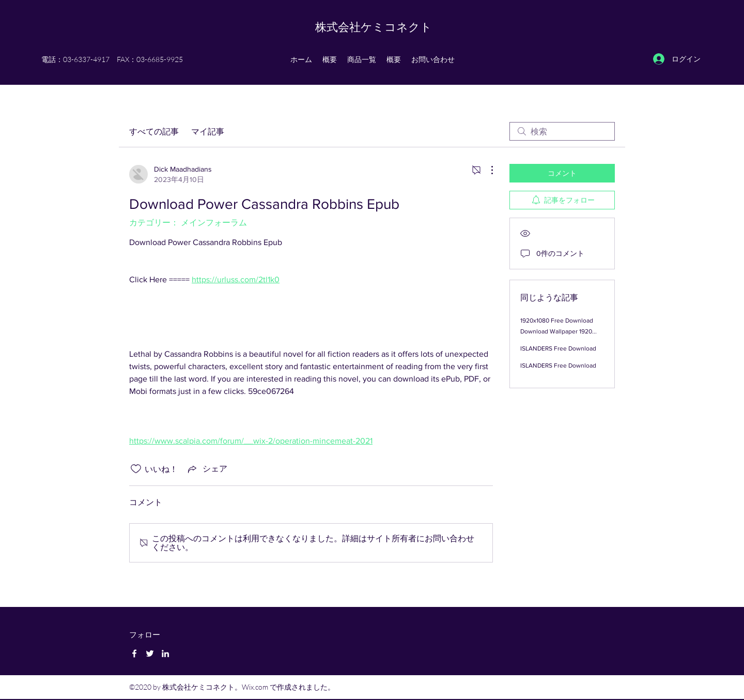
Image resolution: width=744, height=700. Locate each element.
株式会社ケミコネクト (374, 27)
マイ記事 (208, 131)
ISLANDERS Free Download (558, 348)
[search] (562, 131)
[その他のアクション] (487, 170)
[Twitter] (150, 653)
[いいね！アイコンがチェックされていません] (136, 469)
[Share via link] (207, 469)
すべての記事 (154, 131)
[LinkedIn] (165, 653)
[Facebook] (134, 653)
